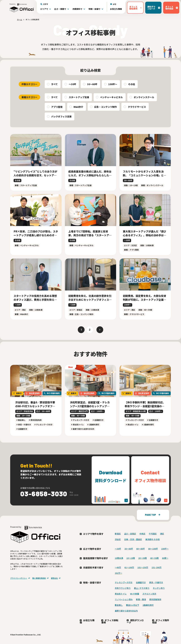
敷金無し (119, 605)
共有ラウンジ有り (123, 588)
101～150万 (143, 567)
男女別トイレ (121, 594)
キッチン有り (159, 588)
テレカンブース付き (124, 582)
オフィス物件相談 (161, 621)
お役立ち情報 (116, 9)
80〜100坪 (153, 549)
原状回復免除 (155, 599)
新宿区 (118, 534)
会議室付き (141, 582)
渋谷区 (118, 539)
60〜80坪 (141, 549)
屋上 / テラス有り (142, 588)
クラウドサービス (137, 107)
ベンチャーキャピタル (111, 97)
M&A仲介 (78, 107)
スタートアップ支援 (79, 97)
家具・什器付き (156, 582)
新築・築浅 (141, 599)
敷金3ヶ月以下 (133, 605)
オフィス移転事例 (110, 621)
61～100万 (129, 567)
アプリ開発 (57, 107)
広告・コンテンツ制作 (105, 107)
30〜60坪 (92, 84)
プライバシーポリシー (19, 578)
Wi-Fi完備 (135, 594)
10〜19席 (131, 558)
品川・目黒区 (130, 534)
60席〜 (165, 558)
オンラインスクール (144, 97)
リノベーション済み (124, 599)
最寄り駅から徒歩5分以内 (126, 611)
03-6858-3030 (44, 494)
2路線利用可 (148, 605)
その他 (132, 84)
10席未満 (119, 558)
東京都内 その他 (153, 539)
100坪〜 (113, 84)
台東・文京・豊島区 (133, 539)
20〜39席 (143, 558)
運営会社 (54, 578)
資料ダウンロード (135, 621)
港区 (162, 534)
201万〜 (118, 573)
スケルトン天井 (149, 594)
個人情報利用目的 (39, 578)
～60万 (118, 567)
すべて (54, 84)
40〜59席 (154, 558)
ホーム (20, 19)
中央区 (142, 534)
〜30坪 (72, 84)
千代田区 (153, 534)
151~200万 (157, 567)
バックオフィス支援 (61, 116)
